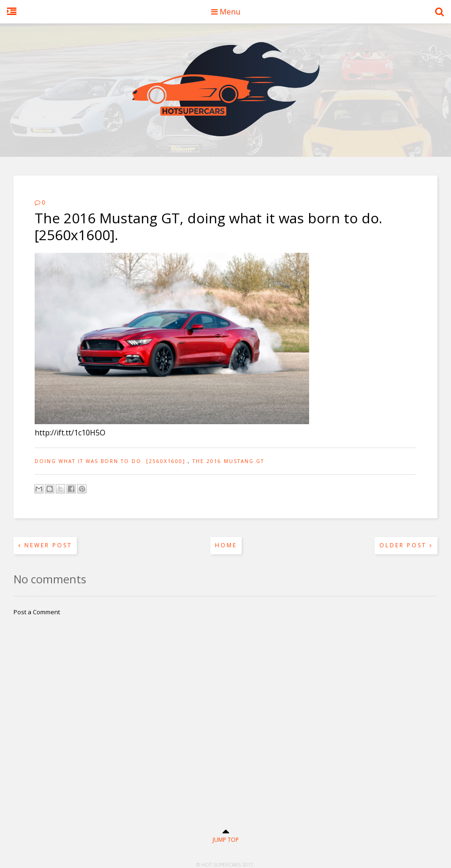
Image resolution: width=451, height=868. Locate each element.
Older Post (406, 545)
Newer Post (45, 545)
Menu (226, 12)
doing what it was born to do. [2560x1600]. (111, 461)
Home (226, 545)
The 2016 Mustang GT (228, 461)
